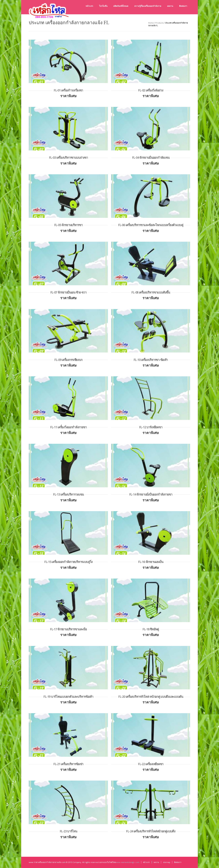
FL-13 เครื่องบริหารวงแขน (68, 494)
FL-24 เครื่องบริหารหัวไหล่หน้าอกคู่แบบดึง (151, 831)
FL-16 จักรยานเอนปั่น (151, 562)
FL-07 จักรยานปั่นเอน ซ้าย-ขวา (68, 292)
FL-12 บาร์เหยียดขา (151, 427)
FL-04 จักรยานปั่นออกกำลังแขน (151, 157)
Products (159, 23)
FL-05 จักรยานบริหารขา (68, 225)
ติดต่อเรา (178, 862)
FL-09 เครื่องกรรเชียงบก (68, 360)
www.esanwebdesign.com (127, 862)
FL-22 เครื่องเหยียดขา (151, 764)
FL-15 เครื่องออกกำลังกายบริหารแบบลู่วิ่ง (68, 562)
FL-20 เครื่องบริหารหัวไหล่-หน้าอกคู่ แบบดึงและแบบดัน (151, 697)
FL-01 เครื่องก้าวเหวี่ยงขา (68, 90)
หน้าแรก (146, 862)
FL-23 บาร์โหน (68, 831)
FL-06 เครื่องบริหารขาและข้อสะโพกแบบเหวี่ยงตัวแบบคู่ (151, 225)
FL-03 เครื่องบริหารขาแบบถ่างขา (68, 157)
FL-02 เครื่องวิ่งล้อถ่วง (151, 90)
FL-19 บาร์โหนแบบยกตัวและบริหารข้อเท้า (68, 697)
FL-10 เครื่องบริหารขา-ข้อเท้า (151, 360)
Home (151, 23)
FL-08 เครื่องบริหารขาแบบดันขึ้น (151, 292)
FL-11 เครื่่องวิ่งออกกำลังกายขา (68, 427)
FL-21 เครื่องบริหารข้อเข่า (68, 764)
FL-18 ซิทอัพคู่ (151, 629)
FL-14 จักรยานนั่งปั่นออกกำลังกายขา (151, 494)
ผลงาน (156, 862)
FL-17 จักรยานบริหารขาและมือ (68, 629)
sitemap (167, 862)
